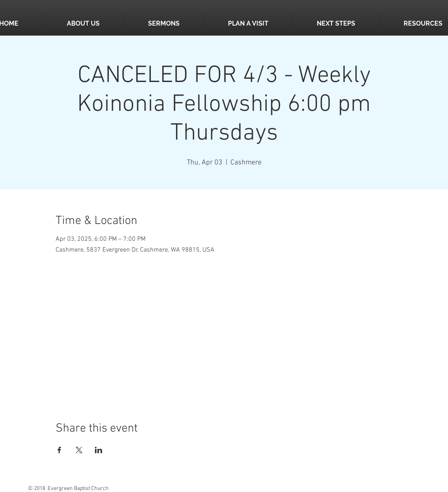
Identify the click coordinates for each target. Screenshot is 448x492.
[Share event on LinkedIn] (99, 450)
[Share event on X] (79, 450)
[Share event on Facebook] (59, 450)
